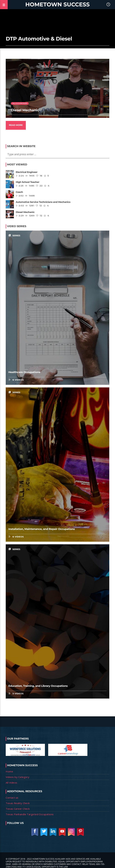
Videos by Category (17, 777)
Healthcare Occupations (24, 372)
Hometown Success (57, 4)
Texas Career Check (18, 809)
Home (9, 771)
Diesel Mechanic (25, 110)
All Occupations (20, 103)
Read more (16, 125)
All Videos (12, 783)
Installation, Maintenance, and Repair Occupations (42, 529)
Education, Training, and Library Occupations (38, 686)
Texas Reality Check (18, 803)
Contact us (12, 798)
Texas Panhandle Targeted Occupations (30, 814)
